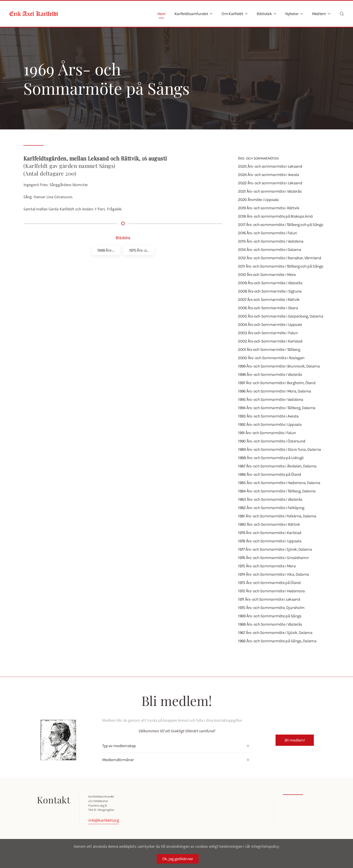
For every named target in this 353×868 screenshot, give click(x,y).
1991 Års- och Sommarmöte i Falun (267, 433)
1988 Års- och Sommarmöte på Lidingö (271, 458)
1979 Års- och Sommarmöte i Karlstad (270, 533)
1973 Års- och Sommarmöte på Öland (269, 583)
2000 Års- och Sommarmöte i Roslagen (271, 358)
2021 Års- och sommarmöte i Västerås (270, 191)
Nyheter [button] (294, 14)
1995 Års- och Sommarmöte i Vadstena (270, 399)
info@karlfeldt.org (103, 820)
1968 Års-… (106, 250)
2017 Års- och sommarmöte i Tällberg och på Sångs (281, 225)
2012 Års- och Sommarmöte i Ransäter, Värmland (279, 258)
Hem (161, 14)
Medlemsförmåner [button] (117, 760)
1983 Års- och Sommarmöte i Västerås (270, 499)
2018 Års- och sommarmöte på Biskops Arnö (275, 216)
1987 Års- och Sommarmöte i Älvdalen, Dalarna (277, 466)
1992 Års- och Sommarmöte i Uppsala (270, 424)
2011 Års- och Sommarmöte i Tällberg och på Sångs (281, 266)
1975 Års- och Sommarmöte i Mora (267, 566)
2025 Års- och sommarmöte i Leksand (270, 166)
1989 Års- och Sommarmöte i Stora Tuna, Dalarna (279, 449)
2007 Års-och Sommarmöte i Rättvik (269, 300)
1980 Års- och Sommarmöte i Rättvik (269, 524)
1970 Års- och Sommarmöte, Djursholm (271, 608)
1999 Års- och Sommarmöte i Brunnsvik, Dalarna (279, 366)
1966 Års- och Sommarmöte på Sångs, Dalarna (277, 641)
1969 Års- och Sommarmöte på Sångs (270, 616)
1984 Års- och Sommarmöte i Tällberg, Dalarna (277, 491)
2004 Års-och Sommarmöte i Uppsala (270, 325)
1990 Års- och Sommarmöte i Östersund (272, 441)
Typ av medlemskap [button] (118, 746)
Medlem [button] (321, 14)
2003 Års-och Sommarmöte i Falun (268, 333)
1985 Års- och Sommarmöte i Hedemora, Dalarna (279, 483)
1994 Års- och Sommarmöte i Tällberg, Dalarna (277, 408)
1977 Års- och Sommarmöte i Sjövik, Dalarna (275, 549)
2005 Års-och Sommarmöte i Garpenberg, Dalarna (281, 316)
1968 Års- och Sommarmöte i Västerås (270, 624)
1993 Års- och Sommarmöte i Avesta (268, 416)
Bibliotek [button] (266, 14)
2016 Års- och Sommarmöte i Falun (267, 233)
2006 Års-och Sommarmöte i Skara (268, 308)
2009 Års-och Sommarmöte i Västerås (270, 283)
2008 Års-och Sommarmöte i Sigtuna (270, 291)
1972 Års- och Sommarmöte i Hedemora (271, 591)
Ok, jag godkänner (178, 859)
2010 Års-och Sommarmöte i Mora (267, 275)
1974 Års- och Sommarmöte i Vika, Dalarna (273, 574)
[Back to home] (34, 14)
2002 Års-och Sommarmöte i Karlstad (270, 341)
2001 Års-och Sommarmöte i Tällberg (269, 349)
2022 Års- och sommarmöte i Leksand (270, 183)
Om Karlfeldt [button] (235, 14)
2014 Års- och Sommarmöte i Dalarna (269, 250)
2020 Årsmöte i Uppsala (258, 200)
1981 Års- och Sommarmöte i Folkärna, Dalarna (277, 516)
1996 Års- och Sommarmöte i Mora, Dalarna (274, 391)
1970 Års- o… (139, 250)
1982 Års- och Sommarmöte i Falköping (271, 508)
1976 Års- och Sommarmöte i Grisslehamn (273, 558)
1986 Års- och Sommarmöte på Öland (269, 474)
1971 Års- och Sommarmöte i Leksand (269, 599)
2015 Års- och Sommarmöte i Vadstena (271, 241)
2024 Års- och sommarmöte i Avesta (268, 175)
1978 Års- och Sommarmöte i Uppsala (270, 541)
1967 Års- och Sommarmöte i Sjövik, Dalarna (275, 633)
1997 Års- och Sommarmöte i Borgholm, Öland (277, 383)
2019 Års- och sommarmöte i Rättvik (269, 208)
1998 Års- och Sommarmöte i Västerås (270, 374)
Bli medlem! (295, 740)
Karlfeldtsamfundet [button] (194, 14)
